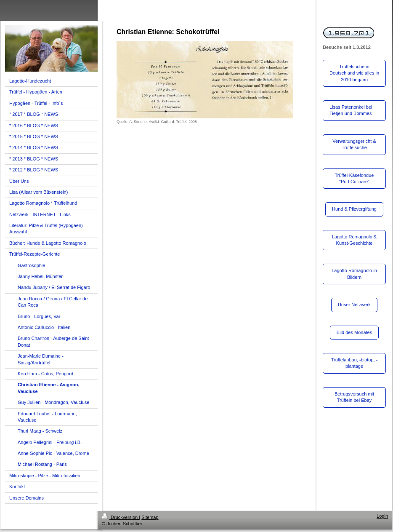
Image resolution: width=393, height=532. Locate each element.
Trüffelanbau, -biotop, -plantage (354, 363)
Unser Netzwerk (354, 305)
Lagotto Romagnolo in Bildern (354, 274)
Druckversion (120, 517)
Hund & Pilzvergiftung (354, 209)
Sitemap (150, 517)
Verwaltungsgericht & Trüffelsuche (354, 144)
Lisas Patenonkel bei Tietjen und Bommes (351, 110)
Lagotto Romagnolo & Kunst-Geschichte (354, 240)
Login (382, 516)
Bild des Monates (354, 332)
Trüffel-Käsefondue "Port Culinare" (354, 178)
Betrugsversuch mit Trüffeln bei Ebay (354, 397)
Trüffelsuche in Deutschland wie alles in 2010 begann (354, 73)
